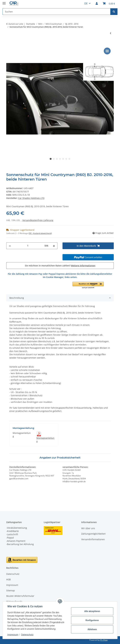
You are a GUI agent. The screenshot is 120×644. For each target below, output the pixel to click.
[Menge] (28, 246)
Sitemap (11, 590)
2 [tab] (54, 159)
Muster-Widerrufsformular (20, 596)
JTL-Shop (104, 640)
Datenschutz (28, 635)
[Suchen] (114, 12)
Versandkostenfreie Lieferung (38, 220)
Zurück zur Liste (16, 24)
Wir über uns (88, 528)
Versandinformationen (93, 539)
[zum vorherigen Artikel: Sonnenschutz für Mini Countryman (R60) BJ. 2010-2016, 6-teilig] (111, 33)
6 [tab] (66, 159)
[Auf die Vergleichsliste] (107, 51)
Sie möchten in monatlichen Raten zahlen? (60, 266)
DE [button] (86, 3)
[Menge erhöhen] (54, 246)
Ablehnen (92, 629)
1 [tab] (51, 159)
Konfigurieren (92, 620)
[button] (97, 3)
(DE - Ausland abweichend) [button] (40, 233)
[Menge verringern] (10, 246)
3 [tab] (57, 159)
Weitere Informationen (83, 266)
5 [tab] (63, 159)
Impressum (13, 635)
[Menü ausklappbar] (4, 2)
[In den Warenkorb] (9, 43)
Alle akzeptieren (92, 611)
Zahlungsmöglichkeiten (93, 534)
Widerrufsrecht (14, 602)
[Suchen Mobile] (56, 12)
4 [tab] (60, 159)
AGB (8, 579)
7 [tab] (69, 159)
